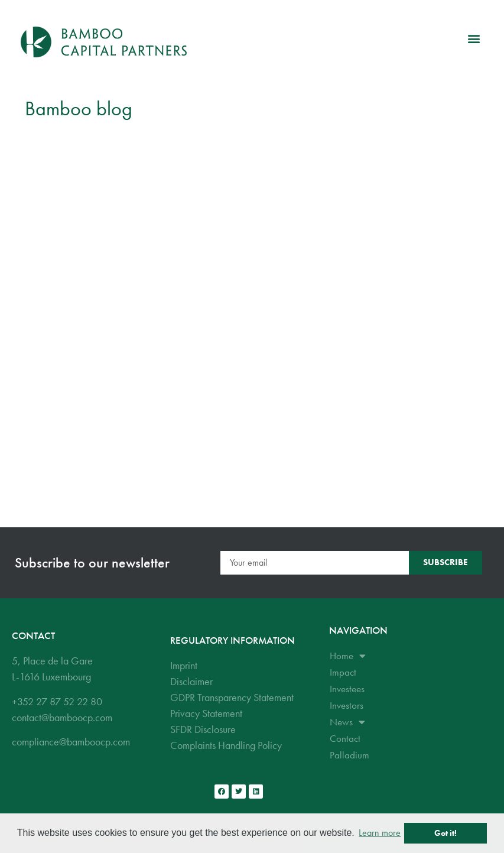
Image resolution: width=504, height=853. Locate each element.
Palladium (349, 755)
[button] (474, 39)
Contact (345, 738)
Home (348, 656)
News (347, 722)
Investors (347, 705)
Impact (343, 672)
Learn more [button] (380, 833)
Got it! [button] (446, 833)
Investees (347, 689)
